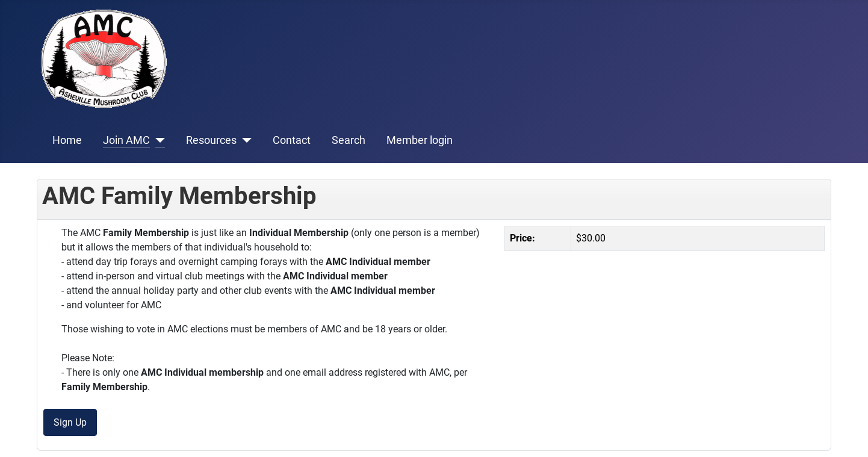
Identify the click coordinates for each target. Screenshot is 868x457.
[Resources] (244, 140)
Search (349, 140)
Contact (292, 140)
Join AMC (126, 140)
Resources (211, 140)
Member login (420, 140)
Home (67, 140)
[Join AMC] (157, 140)
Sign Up (70, 422)
